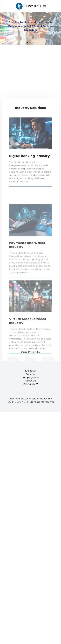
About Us (30, 381)
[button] (45, 6)
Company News (31, 377)
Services (31, 374)
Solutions (31, 371)
